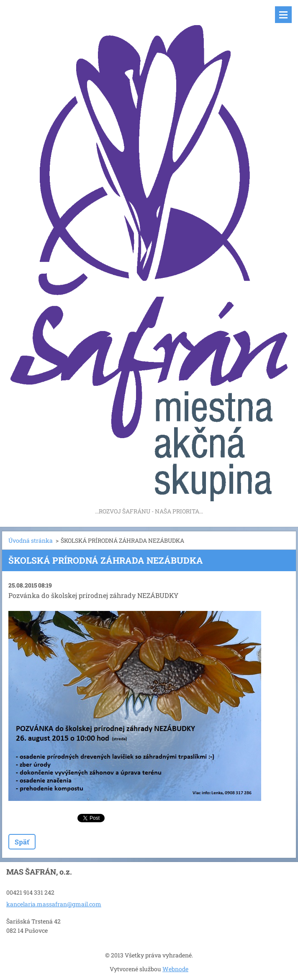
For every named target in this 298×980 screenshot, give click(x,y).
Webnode (175, 969)
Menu (283, 15)
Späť (22, 842)
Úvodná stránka (31, 540)
